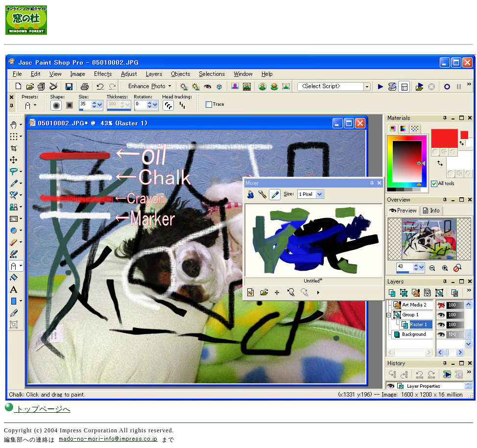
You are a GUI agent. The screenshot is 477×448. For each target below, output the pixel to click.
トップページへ (37, 409)
